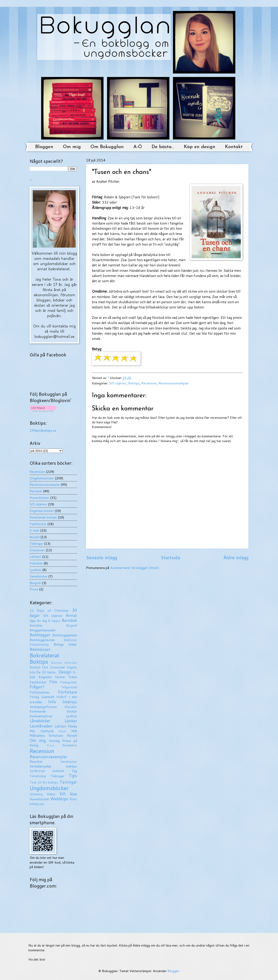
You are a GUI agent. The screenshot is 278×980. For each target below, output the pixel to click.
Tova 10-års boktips (44, 782)
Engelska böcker (42, 511)
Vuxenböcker (39, 498)
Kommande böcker (43, 517)
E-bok (34, 530)
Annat (71, 615)
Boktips (134, 383)
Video (51, 794)
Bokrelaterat (44, 655)
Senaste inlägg (102, 557)
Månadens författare (46, 735)
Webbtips (59, 799)
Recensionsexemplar (174, 383)
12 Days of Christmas (49, 610)
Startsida (170, 557)
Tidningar (36, 543)
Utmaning (36, 794)
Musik (62, 731)
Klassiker (36, 563)
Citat (45, 667)
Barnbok (36, 491)
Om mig (72, 147)
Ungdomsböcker (42, 478)
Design (65, 672)
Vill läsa (68, 794)
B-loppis (54, 621)
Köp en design (200, 147)
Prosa (34, 589)
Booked (35, 667)
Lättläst (35, 557)
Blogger (173, 971)
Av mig (42, 621)
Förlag (34, 697)
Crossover (37, 550)
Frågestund (69, 687)
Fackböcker (38, 524)
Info (52, 702)
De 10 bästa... (47, 672)
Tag (74, 771)
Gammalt (48, 697)
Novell (35, 537)
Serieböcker (38, 576)
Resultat (36, 761)
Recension (149, 383)
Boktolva (57, 663)
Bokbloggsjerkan (65, 635)
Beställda (36, 625)
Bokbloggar (40, 635)
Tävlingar (68, 782)
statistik (58, 771)
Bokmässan (40, 649)
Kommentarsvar (41, 716)
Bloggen (44, 147)
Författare (67, 692)
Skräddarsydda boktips (53, 766)
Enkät (73, 677)
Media (72, 726)
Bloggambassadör (43, 630)
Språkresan (37, 771)
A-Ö (138, 147)
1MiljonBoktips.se (43, 430)
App (32, 621)
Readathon (70, 745)
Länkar (71, 721)
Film (53, 682)
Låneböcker (40, 721)
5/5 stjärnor (118, 383)
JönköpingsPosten (43, 707)
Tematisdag (38, 776)
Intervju (70, 702)
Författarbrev (40, 692)
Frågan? (37, 687)
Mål (74, 731)
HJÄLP (61, 697)
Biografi (35, 583)
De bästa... (163, 147)
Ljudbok (35, 570)
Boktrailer (71, 663)
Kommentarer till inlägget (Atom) (135, 568)
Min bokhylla (42, 731)
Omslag (54, 741)
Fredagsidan (68, 682)
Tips (73, 776)
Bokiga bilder (65, 644)
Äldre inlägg (236, 557)
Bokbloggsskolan (42, 640)
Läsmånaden (41, 726)
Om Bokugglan (107, 147)
